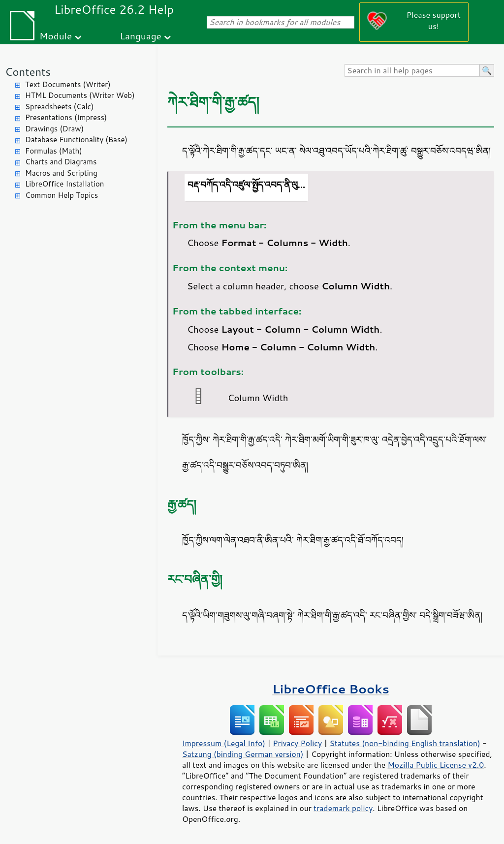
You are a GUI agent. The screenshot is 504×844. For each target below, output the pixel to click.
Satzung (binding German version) (243, 754)
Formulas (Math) (54, 151)
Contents (28, 72)
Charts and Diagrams (61, 162)
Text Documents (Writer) (68, 84)
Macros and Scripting (61, 173)
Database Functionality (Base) (76, 140)
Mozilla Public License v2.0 (436, 765)
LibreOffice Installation (64, 184)
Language (141, 36)
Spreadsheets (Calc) (59, 107)
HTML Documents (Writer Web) (80, 95)
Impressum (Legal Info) (224, 743)
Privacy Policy (297, 743)
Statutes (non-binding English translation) (405, 743)
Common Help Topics (62, 195)
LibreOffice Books (331, 689)
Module (56, 36)
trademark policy (343, 808)
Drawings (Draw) (54, 129)
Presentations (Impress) (66, 117)
